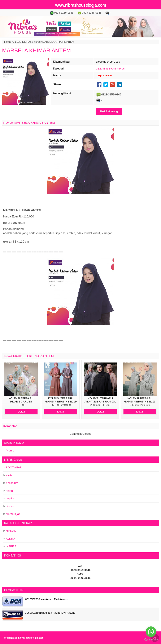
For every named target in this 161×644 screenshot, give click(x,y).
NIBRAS (11, 531)
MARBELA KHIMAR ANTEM (36, 50)
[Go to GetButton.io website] (151, 640)
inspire (10, 498)
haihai (10, 491)
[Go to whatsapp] (151, 632)
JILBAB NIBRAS (22, 42)
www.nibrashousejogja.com (80, 5)
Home (8, 42)
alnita (9, 475)
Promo (10, 451)
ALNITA (10, 539)
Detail (21, 412)
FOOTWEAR (14, 467)
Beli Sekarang (109, 111)
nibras (37, 42)
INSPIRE (11, 546)
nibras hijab (13, 514)
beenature (12, 483)
